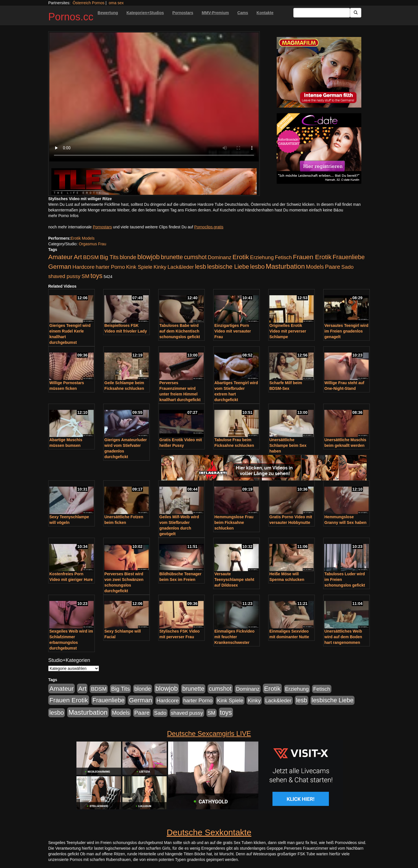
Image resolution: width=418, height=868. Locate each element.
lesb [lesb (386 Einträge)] (201, 267)
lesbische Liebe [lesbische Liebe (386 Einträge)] (228, 267)
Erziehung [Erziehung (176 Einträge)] (262, 257)
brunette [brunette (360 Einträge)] (172, 257)
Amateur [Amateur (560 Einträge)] (60, 257)
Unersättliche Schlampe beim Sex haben (288, 445)
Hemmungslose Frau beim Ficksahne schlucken (234, 522)
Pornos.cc (71, 17)
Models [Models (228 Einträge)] (315, 267)
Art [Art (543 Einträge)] (78, 257)
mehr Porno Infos (63, 216)
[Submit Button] (356, 13)
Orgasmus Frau (92, 244)
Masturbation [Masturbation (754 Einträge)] (285, 266)
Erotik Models (82, 238)
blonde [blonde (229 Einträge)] (128, 257)
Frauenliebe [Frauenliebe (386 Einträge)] (349, 257)
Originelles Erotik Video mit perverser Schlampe (288, 331)
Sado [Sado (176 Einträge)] (347, 267)
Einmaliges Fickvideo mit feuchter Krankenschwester (234, 637)
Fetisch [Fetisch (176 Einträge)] (283, 257)
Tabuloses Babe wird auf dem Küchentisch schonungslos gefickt (180, 331)
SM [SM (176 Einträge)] (85, 276)
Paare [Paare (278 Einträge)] (333, 267)
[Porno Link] (154, 181)
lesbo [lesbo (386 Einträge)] (257, 267)
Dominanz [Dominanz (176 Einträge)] (219, 257)
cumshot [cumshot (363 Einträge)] (195, 257)
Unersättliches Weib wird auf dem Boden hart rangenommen (343, 637)
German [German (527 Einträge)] (60, 267)
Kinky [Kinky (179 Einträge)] (160, 267)
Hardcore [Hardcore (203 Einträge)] (84, 267)
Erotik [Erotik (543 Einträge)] (241, 257)
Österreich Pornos (88, 3)
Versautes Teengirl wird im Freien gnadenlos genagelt (346, 331)
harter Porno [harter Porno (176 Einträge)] (110, 267)
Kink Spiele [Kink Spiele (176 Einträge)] (139, 267)
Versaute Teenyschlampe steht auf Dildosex (234, 580)
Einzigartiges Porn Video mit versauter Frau (233, 331)
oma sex (116, 3)
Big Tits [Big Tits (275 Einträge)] (109, 257)
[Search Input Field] (322, 13)
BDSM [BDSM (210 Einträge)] (91, 257)
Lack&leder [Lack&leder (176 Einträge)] (181, 267)
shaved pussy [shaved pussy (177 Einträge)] (64, 276)
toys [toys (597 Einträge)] (96, 276)
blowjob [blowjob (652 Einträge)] (148, 257)
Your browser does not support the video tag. (154, 97)
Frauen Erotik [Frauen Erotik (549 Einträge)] (312, 257)
